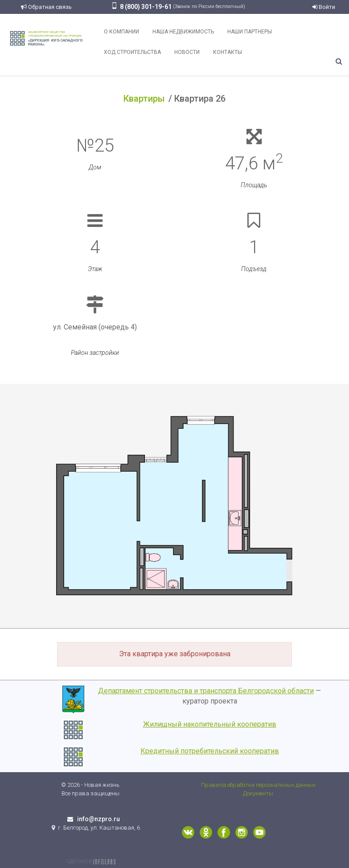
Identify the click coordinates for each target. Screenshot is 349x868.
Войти (324, 7)
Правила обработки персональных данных (258, 785)
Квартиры (144, 99)
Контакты (228, 52)
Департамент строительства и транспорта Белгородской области (206, 691)
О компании (121, 32)
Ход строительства (132, 52)
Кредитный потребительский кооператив (210, 751)
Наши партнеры (250, 32)
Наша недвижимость (183, 32)
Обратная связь (46, 7)
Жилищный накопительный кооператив (210, 724)
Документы (258, 793)
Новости (187, 52)
